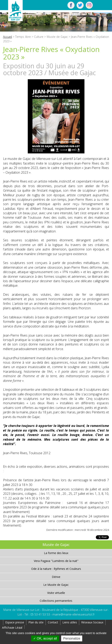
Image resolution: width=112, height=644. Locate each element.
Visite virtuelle (56, 593)
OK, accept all (45, 638)
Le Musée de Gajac (56, 585)
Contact (53, 622)
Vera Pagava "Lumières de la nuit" (56, 561)
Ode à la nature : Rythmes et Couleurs (56, 569)
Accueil (7, 37)
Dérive (56, 577)
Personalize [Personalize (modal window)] (72, 638)
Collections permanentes (56, 601)
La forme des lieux (56, 553)
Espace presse (15, 622)
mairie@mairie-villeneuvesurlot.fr (74, 614)
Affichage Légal (12, 628)
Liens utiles (70, 622)
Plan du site (36, 622)
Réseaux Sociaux (92, 622)
